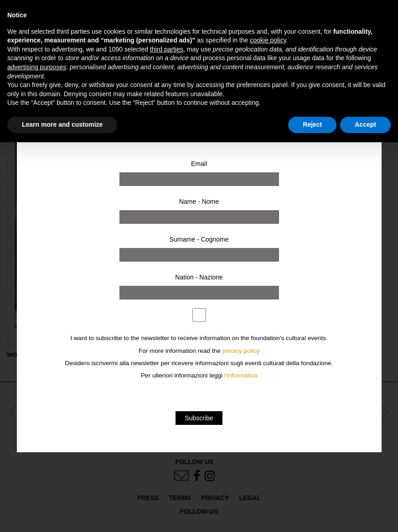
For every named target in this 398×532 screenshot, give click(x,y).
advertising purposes (37, 67)
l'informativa (241, 375)
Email (199, 164)
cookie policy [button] (268, 40)
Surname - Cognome (199, 239)
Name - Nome (199, 201)
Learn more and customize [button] (62, 124)
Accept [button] (365, 124)
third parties (167, 49)
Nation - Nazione (199, 277)
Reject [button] (312, 124)
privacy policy (241, 351)
